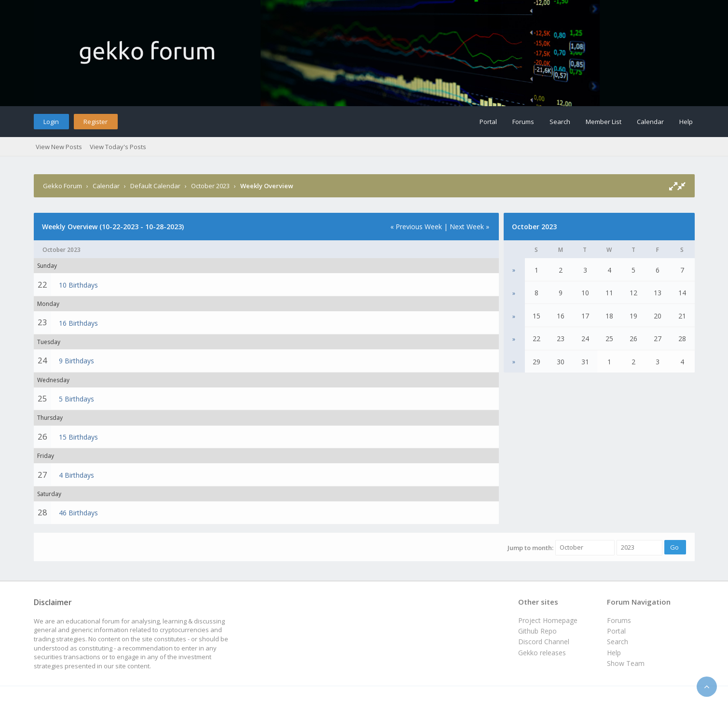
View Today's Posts (118, 147)
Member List (604, 122)
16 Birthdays (78, 323)
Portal (488, 122)
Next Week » (469, 227)
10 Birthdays (78, 285)
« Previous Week (416, 227)
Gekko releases (542, 653)
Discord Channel (544, 642)
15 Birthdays (78, 437)
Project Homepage (548, 620)
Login (51, 122)
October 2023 (210, 186)
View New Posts (59, 147)
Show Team (626, 663)
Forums (523, 122)
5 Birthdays (76, 399)
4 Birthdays (76, 475)
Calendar (650, 122)
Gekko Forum (62, 186)
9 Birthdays (76, 361)
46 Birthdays (78, 513)
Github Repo (537, 631)
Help (686, 122)
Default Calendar (155, 186)
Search (560, 122)
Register (96, 122)
